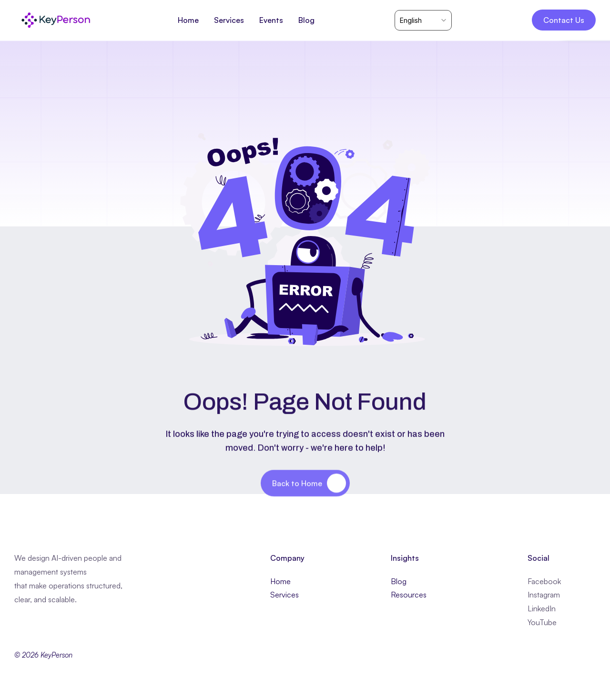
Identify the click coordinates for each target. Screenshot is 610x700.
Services (285, 595)
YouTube (542, 622)
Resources (409, 595)
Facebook (544, 581)
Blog (399, 581)
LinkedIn (542, 608)
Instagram (544, 595)
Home (280, 581)
